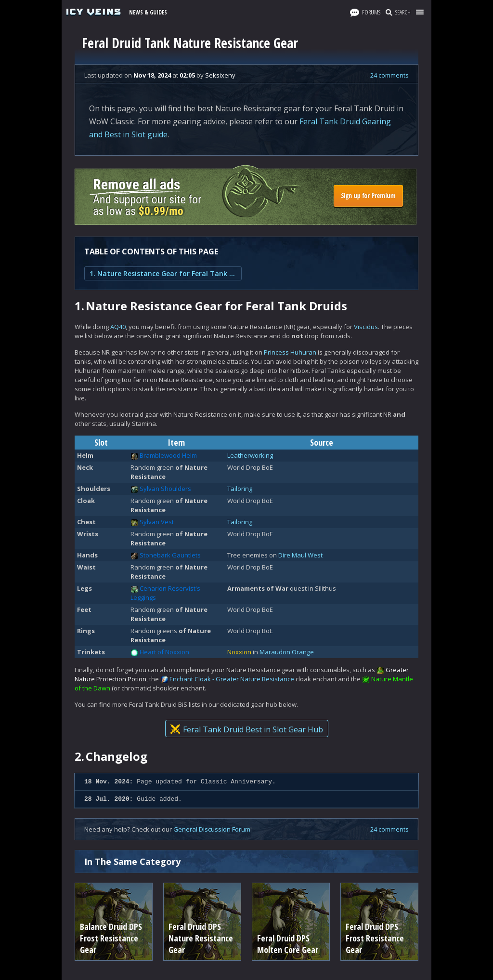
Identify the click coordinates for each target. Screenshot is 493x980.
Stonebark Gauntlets (170, 555)
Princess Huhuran (290, 352)
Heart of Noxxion (164, 652)
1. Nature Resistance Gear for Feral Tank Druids (163, 273)
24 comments (389, 75)
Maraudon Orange (287, 652)
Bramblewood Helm (168, 455)
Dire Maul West (300, 555)
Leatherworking (250, 455)
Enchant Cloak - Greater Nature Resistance (232, 679)
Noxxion (239, 652)
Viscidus (366, 327)
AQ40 (118, 327)
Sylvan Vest (157, 522)
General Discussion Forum (212, 829)
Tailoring (240, 489)
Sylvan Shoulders (165, 489)
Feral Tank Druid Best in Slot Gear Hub (247, 729)
